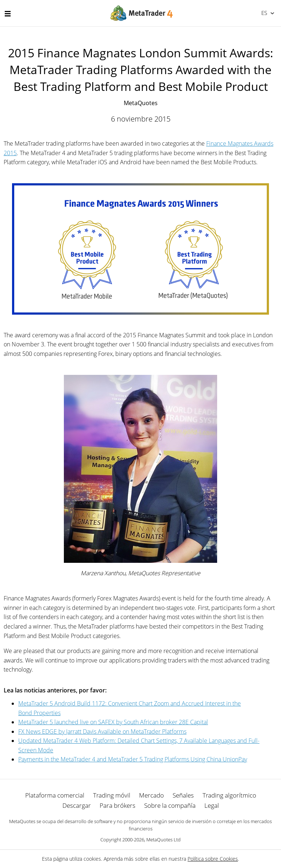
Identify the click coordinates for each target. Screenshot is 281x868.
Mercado (151, 795)
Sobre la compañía (170, 805)
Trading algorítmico (229, 795)
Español (264, 13)
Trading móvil (112, 795)
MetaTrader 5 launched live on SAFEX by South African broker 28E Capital (113, 722)
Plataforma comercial (55, 795)
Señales (183, 795)
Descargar (77, 805)
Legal (212, 805)
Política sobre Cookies (213, 859)
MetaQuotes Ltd (163, 840)
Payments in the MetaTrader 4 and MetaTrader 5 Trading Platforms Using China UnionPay (133, 759)
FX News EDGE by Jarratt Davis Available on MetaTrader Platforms (102, 731)
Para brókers (118, 805)
